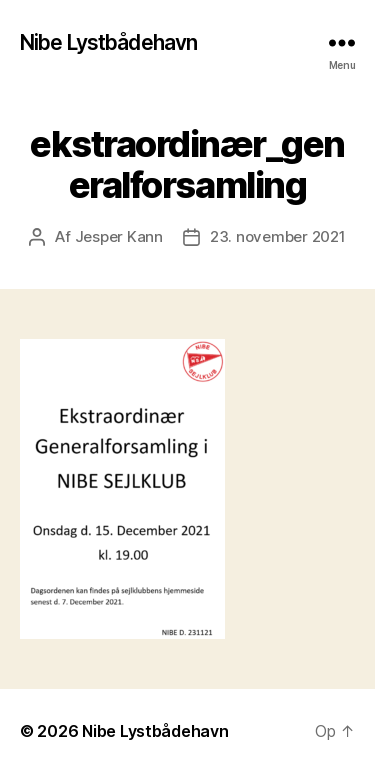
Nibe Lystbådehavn (108, 42)
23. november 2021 (278, 236)
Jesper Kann (119, 236)
